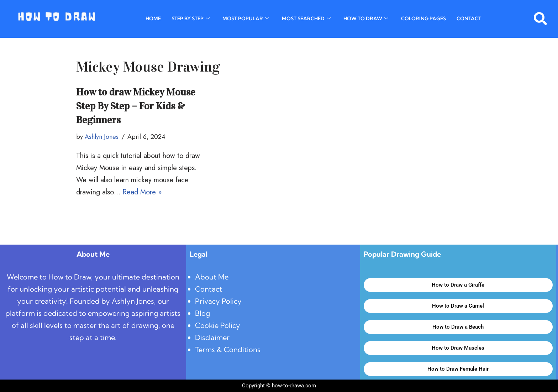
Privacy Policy (218, 301)
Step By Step (191, 19)
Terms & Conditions (228, 349)
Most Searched (306, 19)
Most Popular (246, 19)
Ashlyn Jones (102, 137)
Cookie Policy (218, 325)
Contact (469, 19)
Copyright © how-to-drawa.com (279, 386)
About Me (212, 277)
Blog (202, 313)
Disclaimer (212, 337)
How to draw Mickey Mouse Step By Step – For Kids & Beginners (136, 106)
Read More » (142, 192)
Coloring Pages (423, 19)
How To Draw (366, 19)
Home (153, 19)
